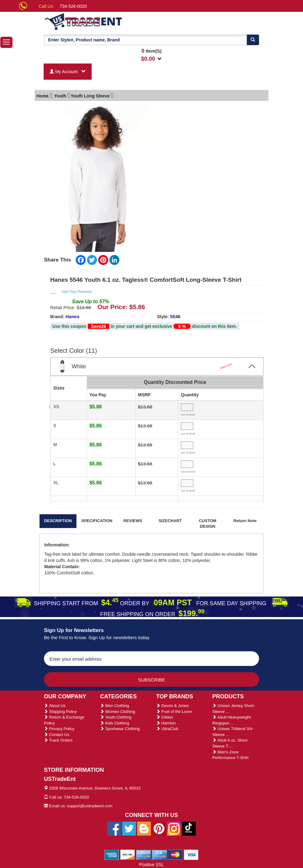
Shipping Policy (60, 712)
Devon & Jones (173, 706)
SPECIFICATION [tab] (97, 521)
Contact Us (57, 735)
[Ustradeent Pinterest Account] (159, 828)
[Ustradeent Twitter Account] (129, 828)
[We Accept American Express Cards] (112, 854)
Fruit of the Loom (174, 712)
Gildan (165, 717)
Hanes (72, 316)
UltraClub (167, 729)
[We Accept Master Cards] (175, 854)
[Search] (253, 40)
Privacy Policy (59, 729)
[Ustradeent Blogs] (144, 828)
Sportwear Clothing (120, 729)
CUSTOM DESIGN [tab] (208, 524)
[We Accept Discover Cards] (128, 854)
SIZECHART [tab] (170, 521)
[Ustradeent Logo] (105, 21)
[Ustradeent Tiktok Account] (189, 828)
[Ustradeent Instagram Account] (174, 828)
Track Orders (58, 740)
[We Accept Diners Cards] (144, 854)
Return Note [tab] (245, 521)
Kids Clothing (115, 723)
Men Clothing (115, 706)
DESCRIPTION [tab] (58, 521)
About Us (55, 706)
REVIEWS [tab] (133, 521)
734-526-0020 (73, 6)
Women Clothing (118, 712)
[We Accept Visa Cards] (191, 854)
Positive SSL (151, 865)
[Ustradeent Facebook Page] (114, 828)
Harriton (166, 723)
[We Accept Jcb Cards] (159, 854)
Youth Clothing (116, 717)
